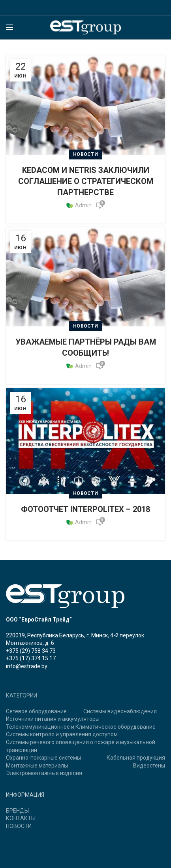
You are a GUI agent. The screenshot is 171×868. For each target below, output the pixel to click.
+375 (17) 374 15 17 (31, 658)
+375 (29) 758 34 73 (31, 651)
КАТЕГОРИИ (22, 696)
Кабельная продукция (136, 758)
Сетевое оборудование (36, 711)
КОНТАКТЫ (21, 818)
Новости (85, 154)
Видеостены (149, 766)
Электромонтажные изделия (44, 773)
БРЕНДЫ (17, 811)
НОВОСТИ (19, 826)
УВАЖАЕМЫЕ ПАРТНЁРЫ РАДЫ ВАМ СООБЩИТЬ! (86, 347)
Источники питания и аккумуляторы (53, 719)
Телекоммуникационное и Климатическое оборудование (81, 727)
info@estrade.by (27, 666)
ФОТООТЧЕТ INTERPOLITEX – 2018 (85, 509)
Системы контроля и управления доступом (62, 734)
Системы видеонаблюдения (120, 711)
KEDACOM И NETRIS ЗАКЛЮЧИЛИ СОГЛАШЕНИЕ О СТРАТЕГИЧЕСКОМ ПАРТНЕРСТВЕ (86, 181)
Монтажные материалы (37, 766)
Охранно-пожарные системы (43, 758)
